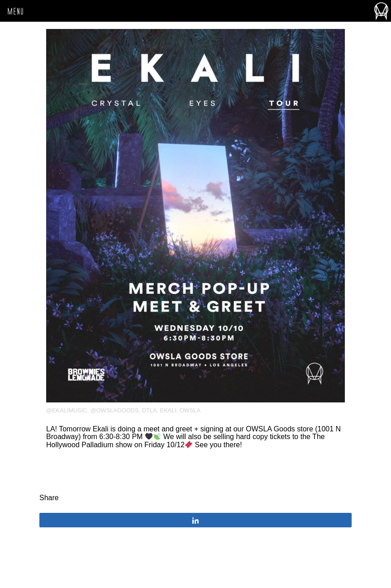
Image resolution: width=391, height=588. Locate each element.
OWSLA (190, 410)
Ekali (168, 410)
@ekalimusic (67, 410)
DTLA (150, 410)
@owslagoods (115, 410)
